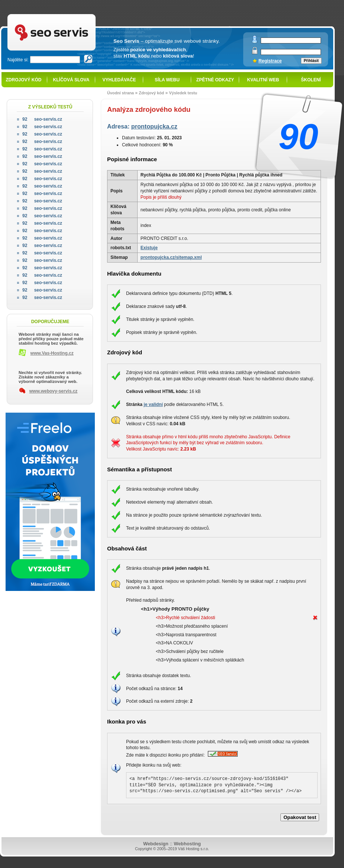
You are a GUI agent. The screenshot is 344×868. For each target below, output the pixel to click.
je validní (153, 404)
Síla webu (167, 80)
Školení (311, 80)
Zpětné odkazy (215, 80)
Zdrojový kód (23, 80)
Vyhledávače (119, 80)
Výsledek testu (183, 93)
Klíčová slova (71, 80)
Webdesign (156, 844)
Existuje (149, 248)
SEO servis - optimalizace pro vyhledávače (67, 15)
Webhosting (187, 844)
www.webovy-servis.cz (54, 391)
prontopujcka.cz (154, 126)
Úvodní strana (120, 93)
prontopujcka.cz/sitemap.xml (171, 257)
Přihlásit (311, 61)
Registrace (270, 61)
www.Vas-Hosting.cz (52, 353)
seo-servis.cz (42, 119)
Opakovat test (300, 817)
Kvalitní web (263, 80)
